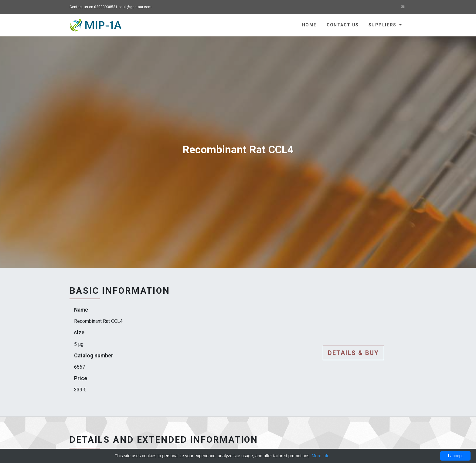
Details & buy (353, 353)
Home (309, 25)
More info (321, 456)
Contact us (343, 25)
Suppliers (383, 25)
